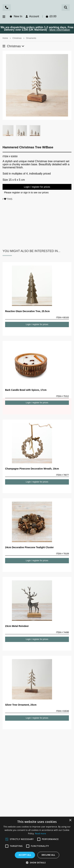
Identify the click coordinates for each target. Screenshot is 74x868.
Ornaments (31, 38)
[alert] (37, 842)
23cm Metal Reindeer (17, 626)
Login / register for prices (37, 187)
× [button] (70, 820)
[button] (37, 862)
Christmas (17, 38)
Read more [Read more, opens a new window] (40, 834)
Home (5, 38)
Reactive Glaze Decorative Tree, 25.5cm (27, 311)
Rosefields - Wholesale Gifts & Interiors (37, 8)
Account (34, 16)
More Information (60, 30)
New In (18, 16)
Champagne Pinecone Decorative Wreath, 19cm (32, 469)
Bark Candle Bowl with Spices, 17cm (26, 390)
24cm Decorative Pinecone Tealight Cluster (29, 547)
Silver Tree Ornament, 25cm (21, 705)
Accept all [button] (25, 855)
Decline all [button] (48, 855)
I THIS (7, 199)
